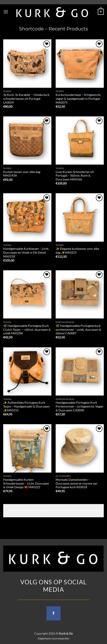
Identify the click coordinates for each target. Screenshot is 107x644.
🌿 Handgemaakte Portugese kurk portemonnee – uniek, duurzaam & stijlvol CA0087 (78, 329)
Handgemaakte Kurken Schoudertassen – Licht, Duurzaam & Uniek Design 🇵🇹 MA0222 (26, 483)
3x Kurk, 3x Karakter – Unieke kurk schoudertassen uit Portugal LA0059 (26, 99)
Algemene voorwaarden (53, 638)
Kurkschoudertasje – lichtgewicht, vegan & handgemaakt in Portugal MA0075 (78, 99)
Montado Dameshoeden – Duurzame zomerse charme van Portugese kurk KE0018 (77, 483)
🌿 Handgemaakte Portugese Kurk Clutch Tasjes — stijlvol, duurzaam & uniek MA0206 (27, 329)
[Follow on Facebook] (53, 613)
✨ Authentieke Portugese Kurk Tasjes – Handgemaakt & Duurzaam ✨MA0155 (26, 406)
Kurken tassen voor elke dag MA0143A (22, 174)
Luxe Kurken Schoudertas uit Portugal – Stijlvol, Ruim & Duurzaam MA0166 (75, 176)
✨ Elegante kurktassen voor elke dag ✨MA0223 (77, 251)
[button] (6, 12)
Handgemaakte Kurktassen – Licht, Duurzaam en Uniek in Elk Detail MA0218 (26, 252)
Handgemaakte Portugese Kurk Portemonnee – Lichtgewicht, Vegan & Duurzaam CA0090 (80, 406)
